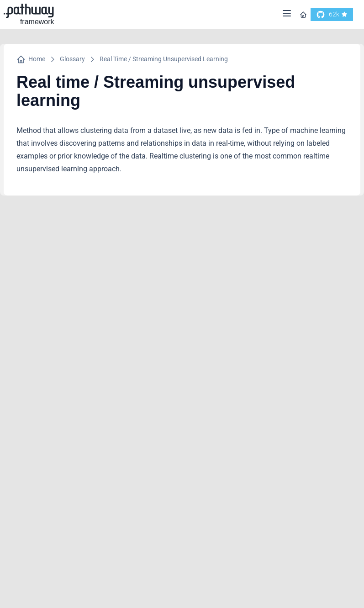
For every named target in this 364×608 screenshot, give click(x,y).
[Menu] (287, 15)
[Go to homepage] (303, 15)
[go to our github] (332, 15)
